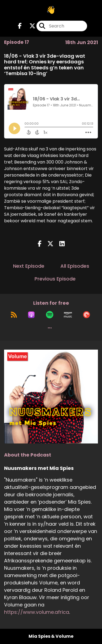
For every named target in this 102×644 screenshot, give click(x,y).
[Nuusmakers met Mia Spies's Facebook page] (20, 26)
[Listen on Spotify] (50, 315)
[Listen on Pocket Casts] (86, 315)
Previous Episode (55, 279)
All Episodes (75, 266)
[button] (50, 328)
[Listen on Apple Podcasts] (31, 315)
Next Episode (29, 266)
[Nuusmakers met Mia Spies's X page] (29, 26)
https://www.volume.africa (37, 612)
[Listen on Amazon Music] (68, 315)
